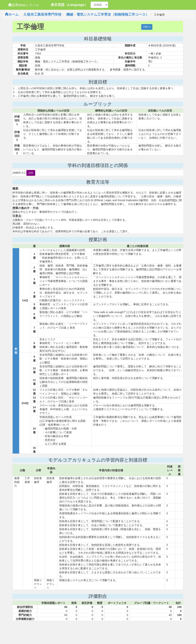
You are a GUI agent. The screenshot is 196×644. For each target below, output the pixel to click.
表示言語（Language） (69, 5)
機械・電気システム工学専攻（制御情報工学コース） (108, 15)
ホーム (12, 15)
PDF (147, 27)
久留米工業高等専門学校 (42, 15)
